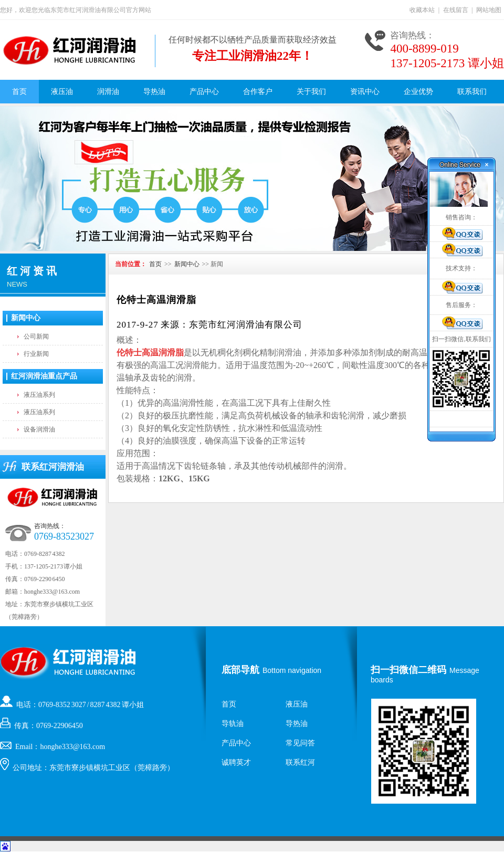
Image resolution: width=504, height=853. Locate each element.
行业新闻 (36, 354)
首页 (19, 92)
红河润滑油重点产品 (44, 376)
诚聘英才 (236, 762)
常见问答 (300, 743)
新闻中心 (26, 318)
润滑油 (108, 92)
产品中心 (204, 92)
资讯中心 (365, 92)
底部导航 (240, 670)
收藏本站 (422, 10)
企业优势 (418, 92)
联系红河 (300, 762)
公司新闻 (36, 336)
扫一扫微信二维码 (408, 670)
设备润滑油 (39, 429)
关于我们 (311, 92)
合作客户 (258, 92)
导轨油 (233, 724)
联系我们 (472, 92)
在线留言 (456, 10)
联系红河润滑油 (53, 467)
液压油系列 (39, 395)
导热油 (154, 92)
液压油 (62, 92)
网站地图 (489, 10)
